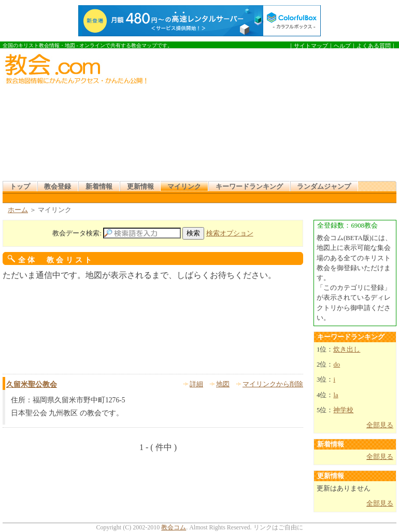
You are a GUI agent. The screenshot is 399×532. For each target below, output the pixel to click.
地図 (223, 384)
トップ (20, 187)
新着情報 (99, 187)
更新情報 (140, 187)
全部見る (380, 425)
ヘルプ (342, 46)
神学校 (343, 410)
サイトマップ (311, 46)
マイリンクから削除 (273, 384)
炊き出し (347, 349)
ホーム (18, 210)
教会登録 (58, 187)
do (337, 365)
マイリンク (184, 187)
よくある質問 (374, 46)
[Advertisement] (236, 116)
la (336, 395)
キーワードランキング (249, 187)
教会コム (174, 527)
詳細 (196, 384)
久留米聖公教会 (32, 384)
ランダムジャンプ (324, 187)
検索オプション (230, 233)
